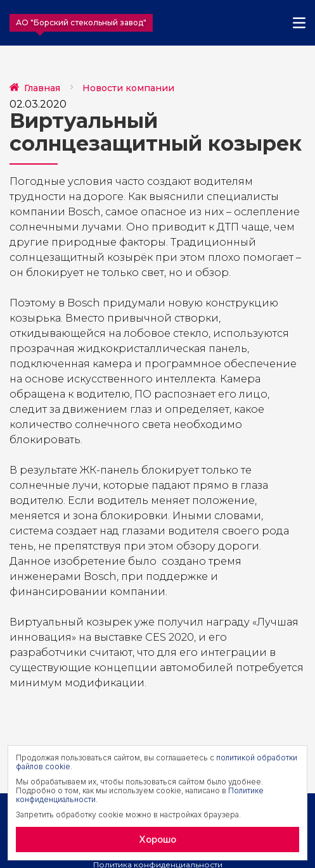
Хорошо (157, 839)
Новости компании (128, 88)
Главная (42, 88)
